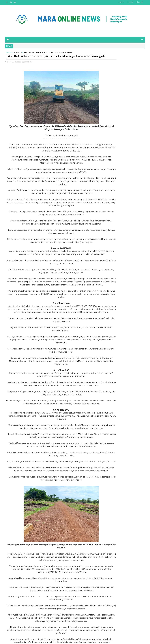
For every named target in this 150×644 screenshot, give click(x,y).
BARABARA (19, 51)
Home (120, 2)
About (129, 2)
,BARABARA (29, 65)
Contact (138, 2)
